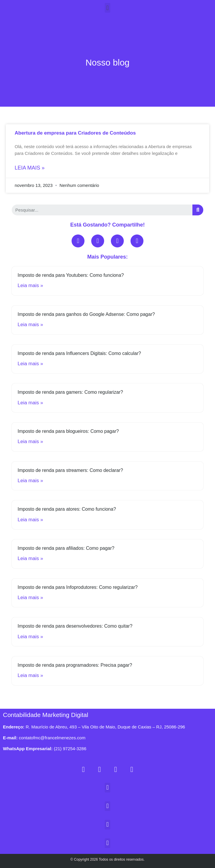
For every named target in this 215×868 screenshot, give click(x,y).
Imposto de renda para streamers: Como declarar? (70, 470)
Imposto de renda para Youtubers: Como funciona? (71, 275)
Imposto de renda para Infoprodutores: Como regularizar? (78, 587)
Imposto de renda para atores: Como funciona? (67, 509)
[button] (107, 8)
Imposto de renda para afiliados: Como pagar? (66, 548)
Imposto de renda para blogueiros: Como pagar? (68, 431)
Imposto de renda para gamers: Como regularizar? (70, 392)
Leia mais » (30, 168)
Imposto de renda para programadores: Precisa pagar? (75, 665)
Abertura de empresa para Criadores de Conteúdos (75, 133)
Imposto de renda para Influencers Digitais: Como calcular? (79, 353)
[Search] (198, 210)
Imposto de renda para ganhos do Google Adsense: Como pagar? (86, 314)
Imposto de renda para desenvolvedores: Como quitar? (75, 626)
